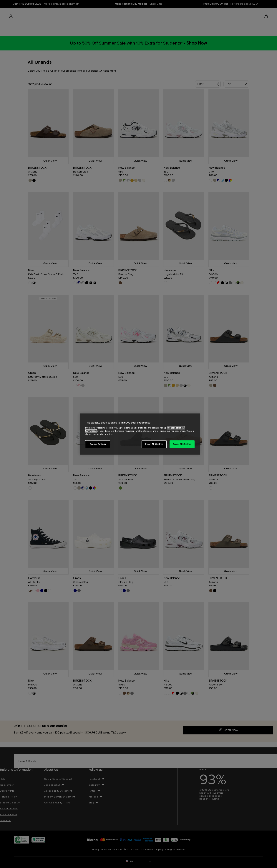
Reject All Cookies (154, 444)
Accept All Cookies (182, 444)
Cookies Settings (98, 444)
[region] (140, 434)
